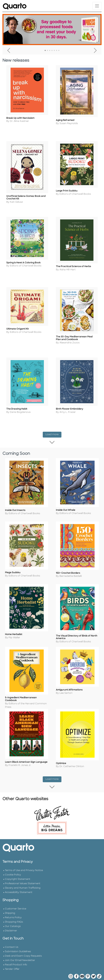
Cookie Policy (13, 864)
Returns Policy (13, 907)
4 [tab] (52, 51)
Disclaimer (11, 920)
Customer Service (16, 898)
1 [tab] (45, 51)
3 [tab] (50, 51)
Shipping (10, 903)
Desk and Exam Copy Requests (23, 945)
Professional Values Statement (23, 873)
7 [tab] (59, 51)
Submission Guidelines (18, 941)
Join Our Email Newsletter (20, 950)
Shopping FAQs (14, 911)
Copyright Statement (18, 869)
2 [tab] (47, 51)
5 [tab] (54, 51)
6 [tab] (57, 51)
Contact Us (12, 937)
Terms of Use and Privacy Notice (24, 860)
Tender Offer (12, 959)
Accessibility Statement (19, 882)
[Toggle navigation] (97, 6)
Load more (53, 436)
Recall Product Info (16, 954)
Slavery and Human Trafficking (23, 877)
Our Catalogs (13, 916)
